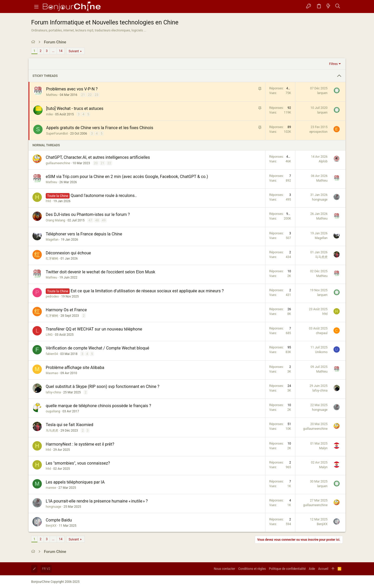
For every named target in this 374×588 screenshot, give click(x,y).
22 (90, 95)
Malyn (323, 448)
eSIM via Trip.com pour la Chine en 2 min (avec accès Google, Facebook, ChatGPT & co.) (127, 177)
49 (104, 220)
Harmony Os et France (66, 310)
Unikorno (321, 352)
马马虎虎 (321, 257)
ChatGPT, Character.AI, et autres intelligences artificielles (98, 157)
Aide (312, 569)
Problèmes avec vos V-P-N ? (72, 89)
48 (97, 220)
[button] (36, 6)
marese (51, 488)
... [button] (53, 51)
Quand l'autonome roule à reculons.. (104, 196)
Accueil (323, 569)
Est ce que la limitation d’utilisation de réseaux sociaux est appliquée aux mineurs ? (147, 291)
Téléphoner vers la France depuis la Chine (84, 234)
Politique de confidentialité (288, 569)
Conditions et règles (252, 569)
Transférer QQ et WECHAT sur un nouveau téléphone (94, 329)
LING (49, 335)
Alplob (323, 161)
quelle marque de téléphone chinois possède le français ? (98, 406)
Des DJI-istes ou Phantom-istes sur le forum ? (88, 214)
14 (61, 51)
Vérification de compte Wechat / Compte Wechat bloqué (98, 348)
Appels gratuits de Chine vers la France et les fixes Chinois (100, 128)
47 (90, 220)
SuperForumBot (57, 134)
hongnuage (320, 200)
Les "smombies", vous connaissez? (78, 463)
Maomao (52, 373)
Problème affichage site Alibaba (75, 368)
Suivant (74, 51)
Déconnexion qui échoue (68, 253)
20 (96, 163)
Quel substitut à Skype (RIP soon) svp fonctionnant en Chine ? (103, 387)
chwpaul (322, 333)
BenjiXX (51, 526)
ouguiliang (53, 411)
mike (50, 114)
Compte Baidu (59, 520)
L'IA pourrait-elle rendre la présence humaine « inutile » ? (97, 501)
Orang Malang (55, 220)
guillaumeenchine (58, 163)
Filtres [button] (333, 64)
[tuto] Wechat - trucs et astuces (75, 108)
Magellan (52, 240)
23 (96, 95)
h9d (48, 201)
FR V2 (46, 569)
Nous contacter (224, 569)
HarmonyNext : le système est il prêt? (80, 444)
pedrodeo (52, 296)
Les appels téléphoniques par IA (75, 482)
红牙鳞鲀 (52, 259)
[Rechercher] (338, 6)
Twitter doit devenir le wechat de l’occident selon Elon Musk (101, 272)
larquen (322, 93)
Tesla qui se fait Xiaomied (69, 425)
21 (83, 95)
